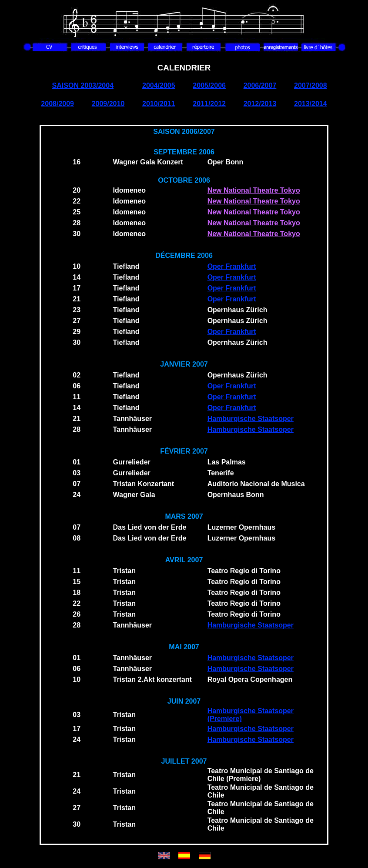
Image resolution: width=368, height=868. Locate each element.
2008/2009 (57, 104)
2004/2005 (159, 85)
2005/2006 (209, 85)
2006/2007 (260, 85)
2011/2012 (209, 104)
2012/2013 (260, 104)
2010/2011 (159, 104)
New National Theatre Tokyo (254, 190)
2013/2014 (311, 104)
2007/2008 (311, 85)
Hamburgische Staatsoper (251, 419)
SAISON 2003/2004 (83, 85)
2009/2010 (108, 104)
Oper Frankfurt (232, 266)
